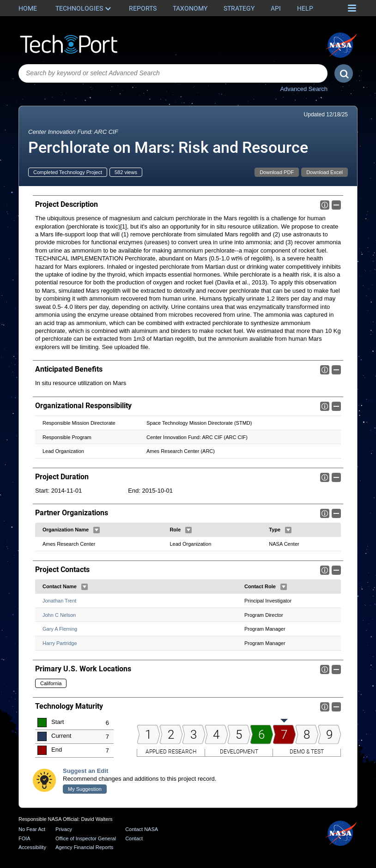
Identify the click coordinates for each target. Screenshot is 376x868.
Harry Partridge (60, 643)
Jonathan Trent (59, 601)
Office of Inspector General (86, 838)
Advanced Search (304, 89)
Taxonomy (190, 8)
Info (325, 205)
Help (305, 8)
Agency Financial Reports (84, 847)
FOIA (24, 838)
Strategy (239, 8)
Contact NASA (142, 829)
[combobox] (173, 73)
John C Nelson (59, 615)
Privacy (64, 829)
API (276, 8)
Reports (143, 8)
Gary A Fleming (60, 629)
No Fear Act (32, 829)
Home (28, 8)
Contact (134, 838)
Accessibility (32, 847)
